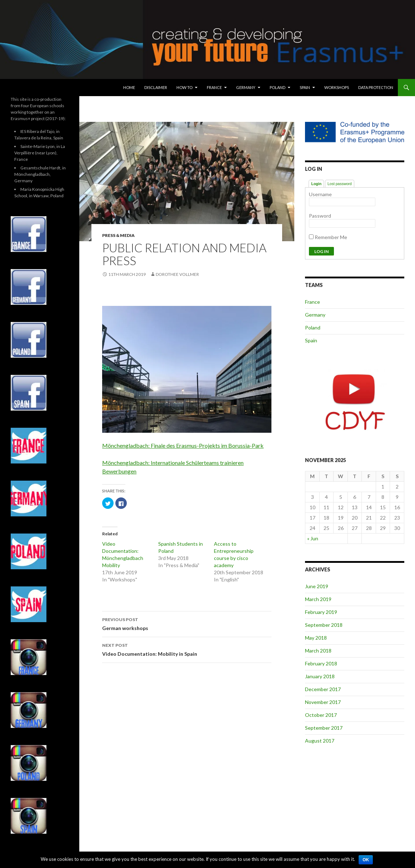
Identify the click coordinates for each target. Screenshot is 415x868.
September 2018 (324, 625)
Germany (246, 87)
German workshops (187, 623)
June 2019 (317, 586)
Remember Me (328, 237)
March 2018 (318, 651)
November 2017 (323, 702)
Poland (277, 87)
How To (184, 87)
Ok (366, 860)
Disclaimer (156, 87)
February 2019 (321, 612)
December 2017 (323, 689)
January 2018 (320, 676)
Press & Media (118, 235)
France (214, 87)
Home (129, 87)
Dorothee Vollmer (177, 274)
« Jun (313, 538)
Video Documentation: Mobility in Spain (187, 649)
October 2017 (321, 715)
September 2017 (324, 728)
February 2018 (321, 663)
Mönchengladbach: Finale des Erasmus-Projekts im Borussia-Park (183, 445)
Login (316, 184)
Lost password (340, 184)
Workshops (337, 87)
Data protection (376, 87)
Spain (305, 87)
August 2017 (320, 741)
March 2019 (318, 599)
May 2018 (316, 638)
